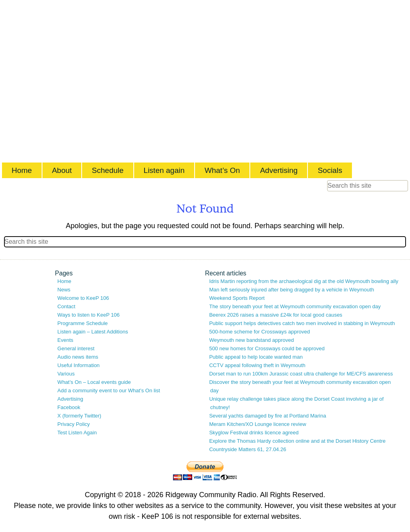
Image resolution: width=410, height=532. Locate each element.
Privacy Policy (73, 424)
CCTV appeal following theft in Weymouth (257, 365)
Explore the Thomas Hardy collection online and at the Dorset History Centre (297, 441)
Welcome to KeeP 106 (83, 298)
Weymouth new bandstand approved (251, 340)
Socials (330, 170)
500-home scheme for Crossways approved (259, 332)
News (64, 290)
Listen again (164, 170)
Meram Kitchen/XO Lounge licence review (257, 424)
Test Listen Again (77, 433)
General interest (76, 348)
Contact (66, 306)
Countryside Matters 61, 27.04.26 (247, 449)
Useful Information (78, 365)
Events (65, 340)
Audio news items (78, 357)
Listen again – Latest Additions (92, 332)
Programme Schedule (82, 323)
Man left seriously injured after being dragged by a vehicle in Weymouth (291, 290)
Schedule (108, 170)
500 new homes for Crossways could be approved (267, 348)
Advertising (279, 170)
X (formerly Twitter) (79, 416)
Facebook (69, 407)
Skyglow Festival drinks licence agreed (254, 433)
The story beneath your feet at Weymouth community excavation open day (295, 306)
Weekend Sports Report (237, 298)
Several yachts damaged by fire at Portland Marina (267, 416)
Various (66, 374)
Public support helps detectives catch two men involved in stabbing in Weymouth (302, 323)
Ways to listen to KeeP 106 (88, 315)
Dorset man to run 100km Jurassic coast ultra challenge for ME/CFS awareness (301, 374)
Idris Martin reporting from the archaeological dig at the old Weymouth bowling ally (303, 281)
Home (22, 170)
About (62, 170)
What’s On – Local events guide (94, 382)
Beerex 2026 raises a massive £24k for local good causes (275, 315)
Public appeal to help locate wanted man (256, 357)
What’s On (222, 170)
